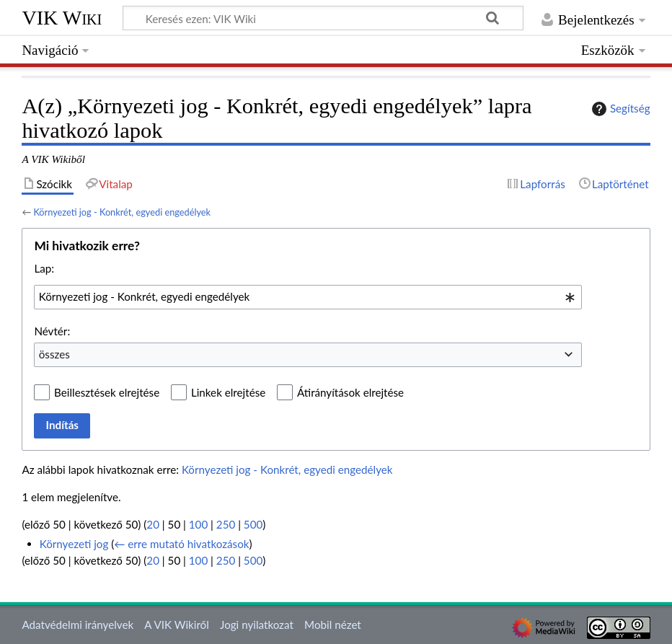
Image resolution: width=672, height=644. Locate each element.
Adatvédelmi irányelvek (78, 625)
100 (198, 524)
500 (253, 524)
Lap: (44, 268)
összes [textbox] (54, 354)
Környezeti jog (74, 544)
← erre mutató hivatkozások (181, 544)
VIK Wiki (62, 18)
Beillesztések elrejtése (107, 392)
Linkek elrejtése (228, 392)
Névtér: (52, 331)
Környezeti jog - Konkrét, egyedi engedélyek (122, 212)
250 (226, 524)
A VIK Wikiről (176, 625)
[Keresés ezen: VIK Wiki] (323, 18)
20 (153, 524)
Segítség (619, 109)
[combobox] (308, 297)
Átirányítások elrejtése (350, 392)
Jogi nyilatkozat (257, 625)
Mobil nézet (333, 625)
